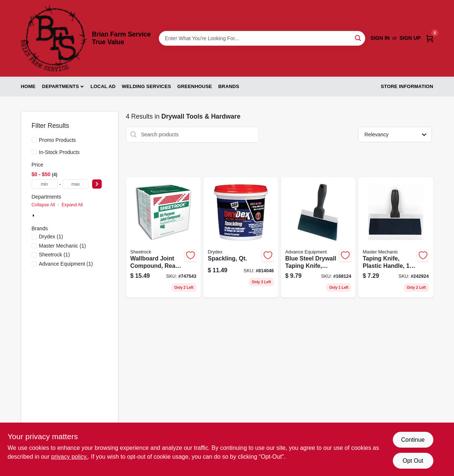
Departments (60, 86)
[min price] (45, 184)
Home (28, 86)
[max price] (76, 184)
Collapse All (43, 205)
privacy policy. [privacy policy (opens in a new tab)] (69, 457)
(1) (51, 237)
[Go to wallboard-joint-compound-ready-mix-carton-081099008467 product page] (163, 238)
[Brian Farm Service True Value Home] (54, 38)
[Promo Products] (34, 140)
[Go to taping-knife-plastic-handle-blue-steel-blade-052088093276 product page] (396, 238)
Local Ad (103, 86)
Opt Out (413, 461)
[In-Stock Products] (34, 152)
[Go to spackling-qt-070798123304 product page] (241, 238)
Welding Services (146, 86)
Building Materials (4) (61, 216)
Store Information (407, 86)
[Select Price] (97, 184)
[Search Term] (262, 38)
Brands (229, 86)
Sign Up (410, 38)
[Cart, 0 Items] (430, 38)
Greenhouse (195, 86)
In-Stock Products (60, 152)
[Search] (358, 38)
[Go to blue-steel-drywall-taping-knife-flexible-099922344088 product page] (318, 238)
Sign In (380, 38)
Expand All (72, 205)
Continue (413, 440)
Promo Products (57, 140)
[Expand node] (34, 216)
